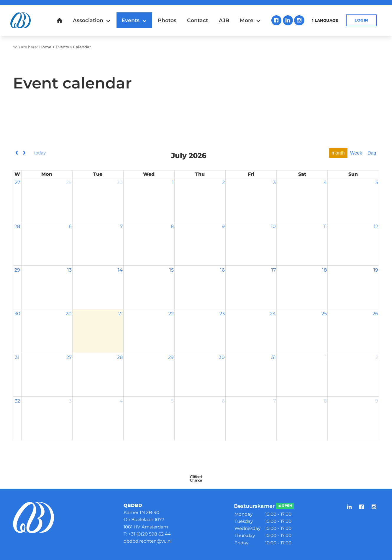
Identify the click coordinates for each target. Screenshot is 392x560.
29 (69, 182)
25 (324, 314)
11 (325, 226)
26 (375, 314)
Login (361, 20)
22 (171, 314)
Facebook (277, 20)
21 (120, 314)
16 (222, 270)
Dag (372, 153)
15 (172, 270)
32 (17, 401)
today (40, 153)
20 (69, 314)
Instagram (299, 20)
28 (17, 226)
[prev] (17, 153)
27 (17, 182)
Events (62, 47)
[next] (24, 153)
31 (17, 357)
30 (120, 182)
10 (273, 226)
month (338, 153)
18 (324, 270)
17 (274, 270)
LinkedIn (288, 20)
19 (376, 270)
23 (222, 314)
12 (376, 226)
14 (120, 270)
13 (69, 270)
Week (356, 153)
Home (45, 47)
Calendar (82, 47)
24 (273, 314)
